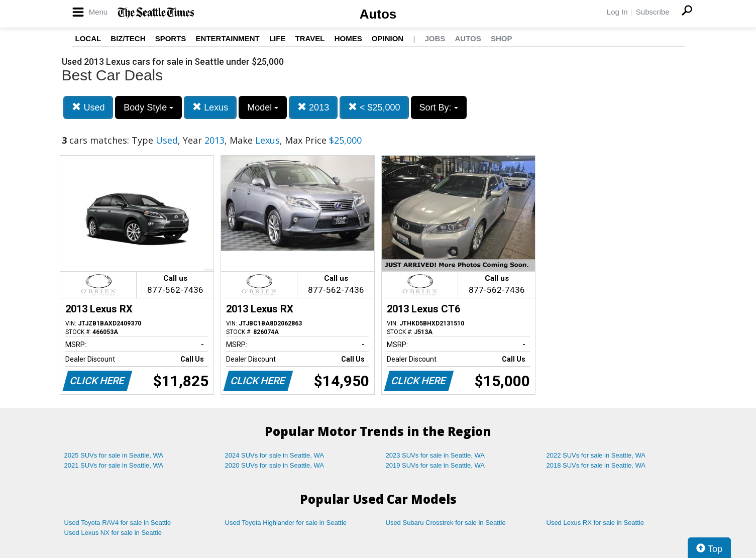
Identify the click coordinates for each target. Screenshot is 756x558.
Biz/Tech (128, 38)
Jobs (435, 38)
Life (278, 38)
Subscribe (653, 12)
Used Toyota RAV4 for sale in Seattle (118, 523)
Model (263, 107)
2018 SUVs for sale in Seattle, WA (596, 465)
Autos (378, 14)
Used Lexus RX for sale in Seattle (595, 523)
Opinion (388, 38)
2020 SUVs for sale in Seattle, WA (275, 465)
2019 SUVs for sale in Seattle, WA (436, 465)
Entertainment (228, 38)
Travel (310, 38)
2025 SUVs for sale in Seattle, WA (114, 455)
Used (88, 107)
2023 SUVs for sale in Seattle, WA (436, 455)
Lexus (210, 107)
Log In (617, 12)
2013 (313, 107)
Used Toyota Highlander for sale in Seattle (286, 523)
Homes (348, 38)
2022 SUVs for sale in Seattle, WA (596, 455)
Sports (171, 38)
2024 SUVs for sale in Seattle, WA (275, 455)
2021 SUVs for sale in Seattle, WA (114, 465)
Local (88, 38)
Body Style (148, 107)
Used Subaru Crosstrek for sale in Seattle (446, 523)
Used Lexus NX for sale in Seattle (113, 533)
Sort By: (439, 107)
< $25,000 (374, 107)
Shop (502, 38)
